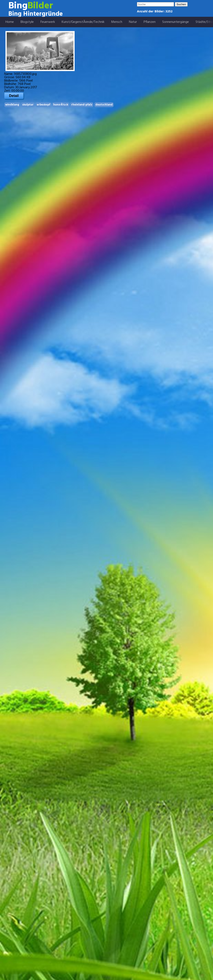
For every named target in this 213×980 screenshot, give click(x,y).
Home (10, 22)
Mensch (117, 22)
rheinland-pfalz (82, 105)
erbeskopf (43, 105)
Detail (14, 96)
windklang (12, 105)
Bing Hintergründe (36, 14)
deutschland (104, 105)
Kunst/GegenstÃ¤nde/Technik (83, 22)
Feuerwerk (48, 22)
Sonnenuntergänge (176, 22)
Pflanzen (150, 22)
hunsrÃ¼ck (61, 105)
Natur (133, 22)
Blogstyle (27, 22)
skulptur (28, 105)
